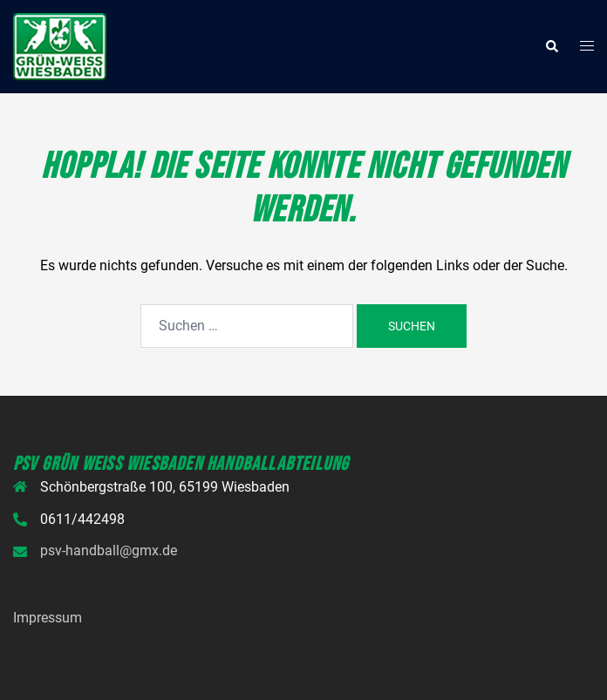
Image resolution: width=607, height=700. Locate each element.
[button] (551, 46)
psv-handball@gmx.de (109, 550)
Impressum (48, 618)
